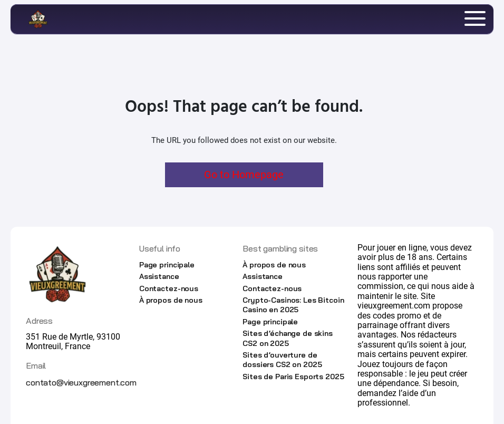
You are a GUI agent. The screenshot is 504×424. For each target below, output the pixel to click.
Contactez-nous (169, 288)
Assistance (159, 276)
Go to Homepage (244, 175)
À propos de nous (171, 300)
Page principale (167, 265)
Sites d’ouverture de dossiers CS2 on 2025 (282, 360)
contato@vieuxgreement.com (81, 382)
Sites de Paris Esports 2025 (293, 377)
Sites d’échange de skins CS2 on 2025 (288, 338)
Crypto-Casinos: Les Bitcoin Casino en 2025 (293, 305)
